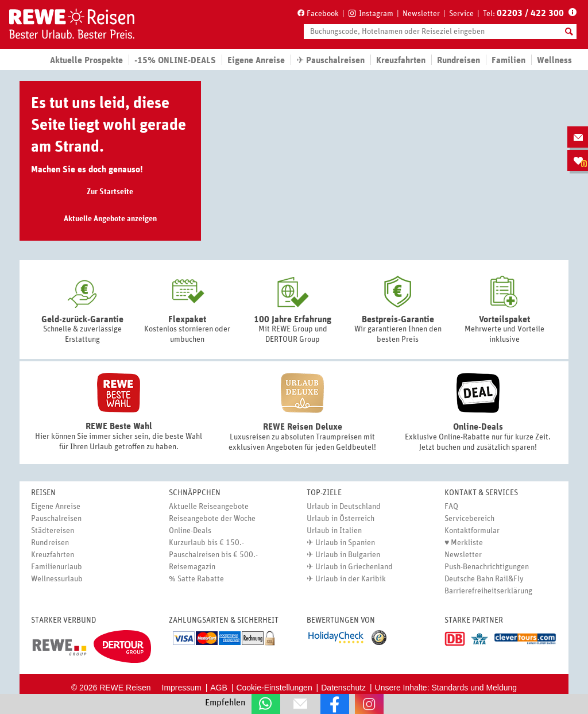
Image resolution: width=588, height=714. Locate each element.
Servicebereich (469, 519)
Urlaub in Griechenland (354, 567)
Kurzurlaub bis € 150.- (206, 543)
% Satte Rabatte (196, 579)
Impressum (182, 688)
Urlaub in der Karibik (351, 579)
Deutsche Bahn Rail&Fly (484, 579)
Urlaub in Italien (334, 531)
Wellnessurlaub (57, 579)
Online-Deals (190, 531)
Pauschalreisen (56, 519)
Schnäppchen (195, 493)
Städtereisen (53, 531)
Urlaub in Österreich (341, 519)
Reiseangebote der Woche (212, 519)
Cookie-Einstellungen (274, 688)
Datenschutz (343, 688)
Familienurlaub (57, 567)
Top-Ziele (324, 493)
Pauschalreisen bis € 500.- (213, 555)
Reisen (43, 493)
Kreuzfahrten (401, 60)
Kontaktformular (472, 531)
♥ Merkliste (464, 543)
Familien (508, 60)
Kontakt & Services (481, 493)
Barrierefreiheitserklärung (488, 591)
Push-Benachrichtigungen (487, 567)
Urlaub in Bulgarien (348, 555)
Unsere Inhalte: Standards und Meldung (446, 688)
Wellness (554, 60)
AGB (219, 688)
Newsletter (421, 14)
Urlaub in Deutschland (344, 507)
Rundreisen (50, 543)
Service (461, 14)
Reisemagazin (192, 567)
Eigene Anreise (56, 507)
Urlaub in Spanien (345, 543)
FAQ (451, 507)
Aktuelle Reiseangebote (209, 507)
